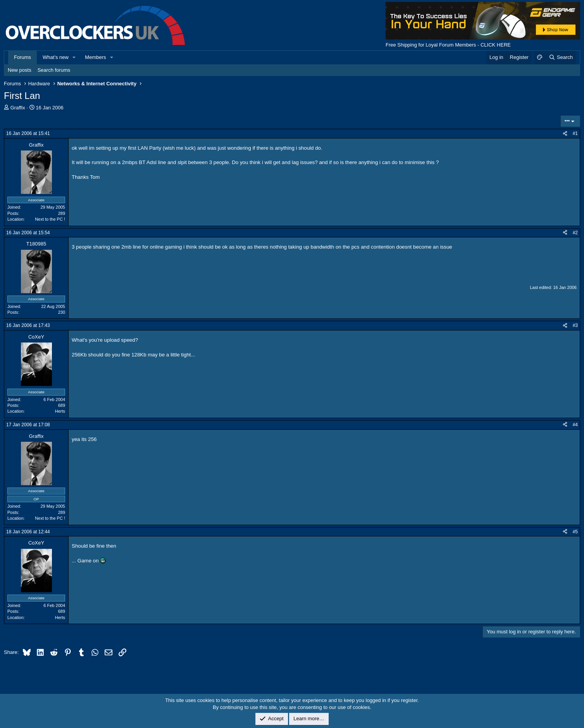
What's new (56, 57)
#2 (575, 233)
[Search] (561, 57)
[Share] (565, 134)
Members (95, 57)
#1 (575, 133)
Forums (22, 57)
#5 (575, 532)
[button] (74, 57)
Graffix (18, 108)
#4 (575, 425)
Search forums (54, 70)
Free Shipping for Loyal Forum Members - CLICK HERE (448, 45)
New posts (20, 70)
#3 (575, 325)
